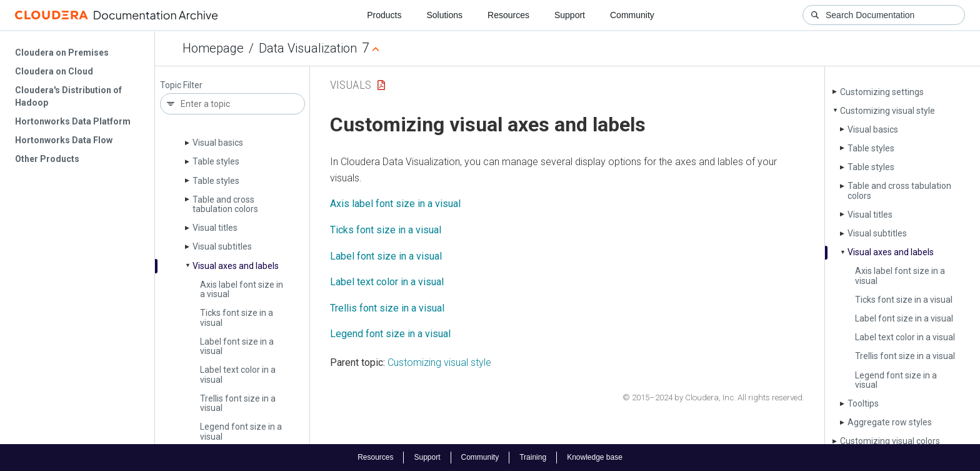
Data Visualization (308, 48)
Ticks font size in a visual (237, 317)
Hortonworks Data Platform (73, 121)
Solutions (444, 15)
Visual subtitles (222, 246)
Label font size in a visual (237, 346)
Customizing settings (882, 92)
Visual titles (215, 228)
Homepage (213, 48)
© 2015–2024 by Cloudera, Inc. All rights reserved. (713, 398)
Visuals (351, 85)
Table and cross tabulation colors (225, 204)
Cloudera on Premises (62, 53)
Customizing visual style (887, 111)
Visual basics (218, 143)
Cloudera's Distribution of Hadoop (68, 96)
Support (570, 15)
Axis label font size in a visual (242, 289)
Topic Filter (181, 85)
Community (632, 15)
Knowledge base (595, 457)
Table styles (216, 161)
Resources (508, 15)
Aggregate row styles (890, 422)
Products (384, 15)
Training (533, 457)
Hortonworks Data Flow (64, 140)
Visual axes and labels (236, 266)
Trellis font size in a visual (238, 403)
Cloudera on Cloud (54, 71)
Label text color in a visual (238, 374)
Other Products (47, 159)
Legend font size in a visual (241, 431)
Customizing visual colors (890, 441)
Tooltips (863, 403)
